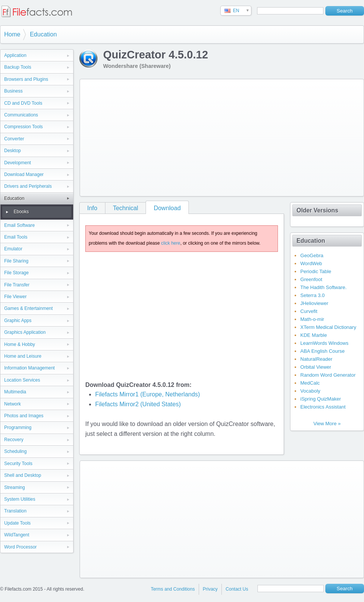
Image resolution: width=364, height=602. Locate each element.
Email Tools (16, 237)
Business (13, 91)
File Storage (16, 273)
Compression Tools (24, 127)
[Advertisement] (182, 136)
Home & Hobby (20, 344)
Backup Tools (18, 67)
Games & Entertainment (28, 308)
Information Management (29, 368)
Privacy (210, 589)
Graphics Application (25, 332)
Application (15, 55)
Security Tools (18, 464)
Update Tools (17, 523)
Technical (126, 208)
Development (18, 163)
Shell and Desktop (23, 475)
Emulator (13, 249)
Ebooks (21, 212)
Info (92, 208)
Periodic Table (316, 271)
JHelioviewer (314, 303)
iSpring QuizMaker (321, 399)
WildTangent (17, 535)
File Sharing (16, 261)
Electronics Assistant (323, 407)
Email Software (20, 225)
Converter (14, 139)
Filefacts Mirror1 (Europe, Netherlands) (148, 394)
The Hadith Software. (323, 287)
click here (171, 243)
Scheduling (15, 451)
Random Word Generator (328, 375)
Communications (21, 115)
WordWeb (311, 263)
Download (167, 208)
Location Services (22, 380)
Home (12, 34)
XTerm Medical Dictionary (328, 327)
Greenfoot (311, 279)
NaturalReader (316, 359)
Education (43, 34)
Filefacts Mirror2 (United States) (138, 404)
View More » (327, 424)
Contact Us (237, 589)
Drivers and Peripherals (28, 186)
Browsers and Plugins (26, 79)
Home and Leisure (23, 356)
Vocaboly (310, 391)
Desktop (13, 151)
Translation (15, 511)
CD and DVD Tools (23, 103)
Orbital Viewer (316, 367)
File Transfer (17, 285)
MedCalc (310, 383)
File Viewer (15, 297)
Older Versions (317, 210)
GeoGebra (312, 255)
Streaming (15, 487)
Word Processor (20, 547)
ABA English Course (322, 351)
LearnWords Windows (324, 343)
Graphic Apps (18, 321)
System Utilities (20, 499)
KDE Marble (314, 335)
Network (13, 404)
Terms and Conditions (173, 589)
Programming (18, 428)
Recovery (14, 440)
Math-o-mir (312, 319)
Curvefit (309, 311)
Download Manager (24, 174)
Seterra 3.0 (312, 295)
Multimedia (15, 392)
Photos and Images (24, 416)
